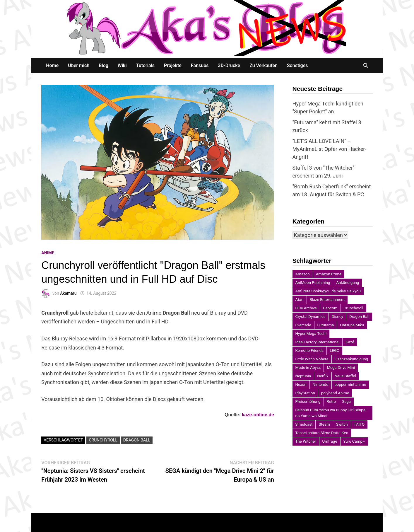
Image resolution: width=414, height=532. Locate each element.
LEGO (335, 351)
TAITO (359, 424)
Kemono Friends (310, 351)
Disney (338, 317)
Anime (48, 253)
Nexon (301, 384)
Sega (346, 401)
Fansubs (200, 65)
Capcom (330, 308)
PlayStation (305, 393)
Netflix (323, 376)
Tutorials (145, 65)
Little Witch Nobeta (312, 359)
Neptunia (303, 376)
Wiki (122, 65)
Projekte (173, 65)
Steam (324, 424)
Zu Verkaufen (264, 65)
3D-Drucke (229, 65)
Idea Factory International (318, 342)
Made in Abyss (308, 368)
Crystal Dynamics (310, 317)
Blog (103, 65)
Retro (331, 401)
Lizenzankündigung (351, 359)
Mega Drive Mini (341, 368)
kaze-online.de (258, 415)
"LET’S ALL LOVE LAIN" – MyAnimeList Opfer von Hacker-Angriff (330, 149)
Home (52, 65)
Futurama (326, 325)
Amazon (303, 274)
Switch (342, 424)
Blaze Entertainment (327, 300)
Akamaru (68, 293)
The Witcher (306, 441)
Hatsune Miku (352, 325)
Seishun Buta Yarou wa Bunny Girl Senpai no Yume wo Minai (331, 413)
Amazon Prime (329, 274)
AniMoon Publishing (313, 283)
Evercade (303, 325)
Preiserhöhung (308, 401)
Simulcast (304, 424)
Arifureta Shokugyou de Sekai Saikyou (328, 291)
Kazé (350, 342)
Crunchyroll (103, 440)
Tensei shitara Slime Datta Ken (322, 433)
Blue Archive (306, 308)
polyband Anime (335, 393)
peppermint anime (350, 384)
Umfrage (330, 441)
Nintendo (321, 384)
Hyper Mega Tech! (311, 334)
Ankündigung (348, 283)
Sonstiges (297, 65)
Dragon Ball (137, 440)
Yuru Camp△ (354, 441)
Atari (300, 300)
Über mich (79, 65)
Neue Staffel (345, 376)
